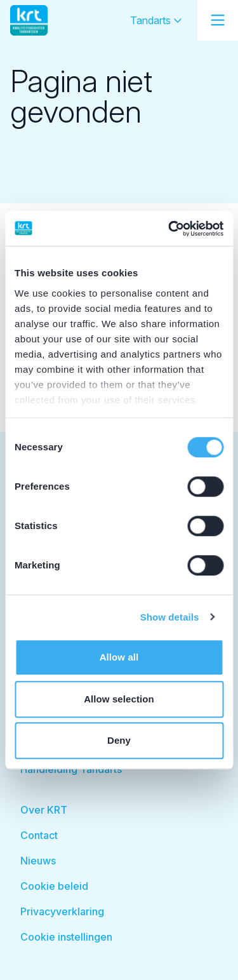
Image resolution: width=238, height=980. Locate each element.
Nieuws (38, 861)
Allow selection (119, 699)
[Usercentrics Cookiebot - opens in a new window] (169, 229)
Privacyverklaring (62, 911)
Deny (119, 740)
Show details (170, 617)
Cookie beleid (54, 886)
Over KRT (44, 810)
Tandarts (156, 20)
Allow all (119, 657)
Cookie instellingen (66, 937)
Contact (39, 835)
